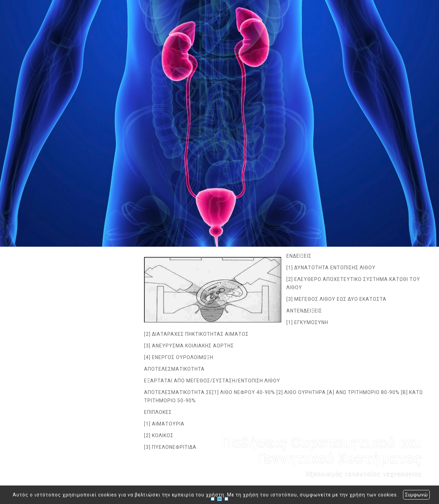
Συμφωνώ (416, 495)
